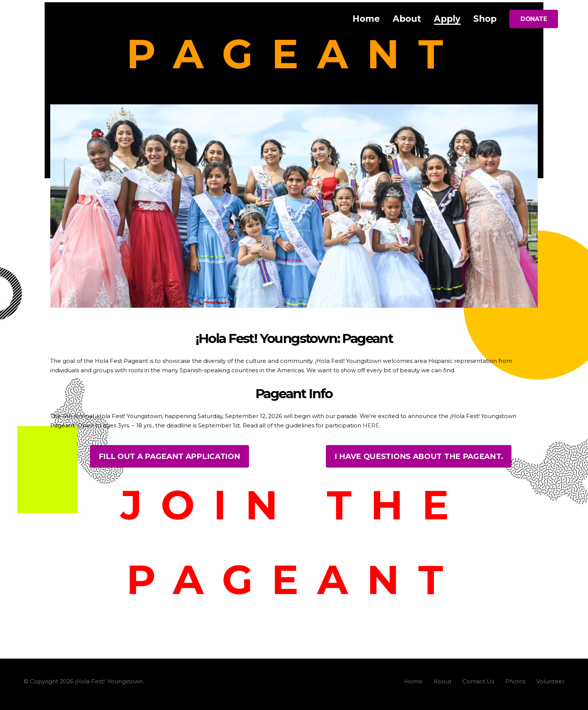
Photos (515, 681)
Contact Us (478, 681)
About (442, 681)
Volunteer (550, 681)
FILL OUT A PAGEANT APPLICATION (169, 456)
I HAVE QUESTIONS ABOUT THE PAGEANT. (419, 456)
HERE (371, 425)
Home (413, 681)
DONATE (534, 19)
